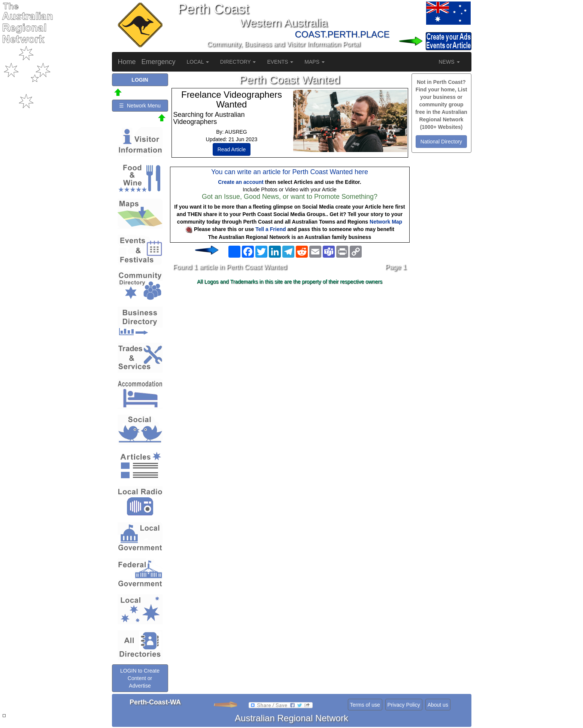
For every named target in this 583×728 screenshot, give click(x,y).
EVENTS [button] (280, 62)
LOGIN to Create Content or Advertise (140, 678)
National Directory (441, 142)
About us (438, 705)
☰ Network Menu (140, 106)
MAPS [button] (315, 62)
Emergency (159, 62)
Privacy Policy (404, 705)
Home (127, 62)
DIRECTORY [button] (238, 62)
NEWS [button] (449, 62)
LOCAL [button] (198, 62)
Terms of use (365, 705)
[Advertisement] (290, 347)
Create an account (241, 182)
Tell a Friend (271, 229)
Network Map (386, 222)
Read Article (232, 149)
